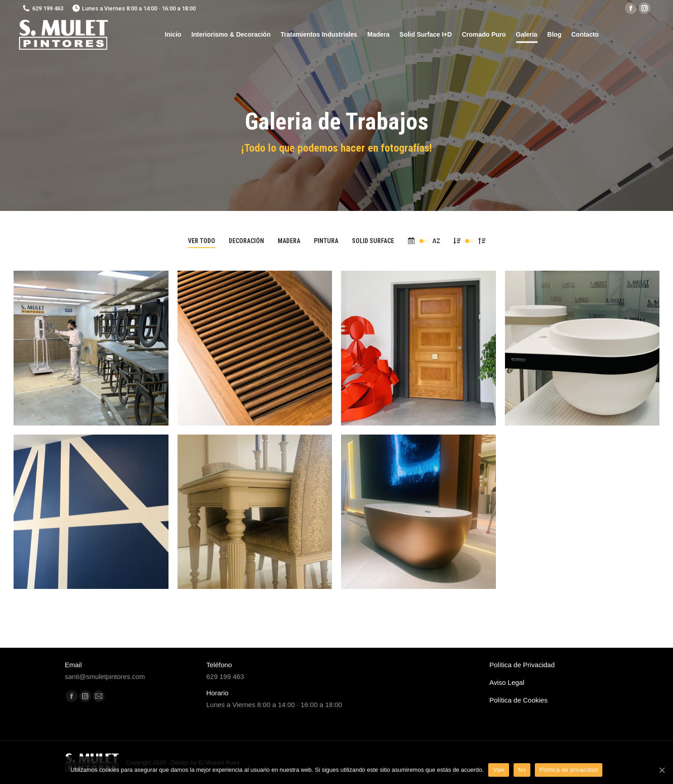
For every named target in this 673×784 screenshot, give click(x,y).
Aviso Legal (507, 682)
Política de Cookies (519, 700)
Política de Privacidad (522, 665)
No (522, 770)
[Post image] (91, 348)
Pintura (326, 241)
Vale (499, 770)
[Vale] (662, 770)
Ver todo (202, 241)
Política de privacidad (569, 770)
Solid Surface (373, 241)
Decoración (246, 241)
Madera (289, 241)
